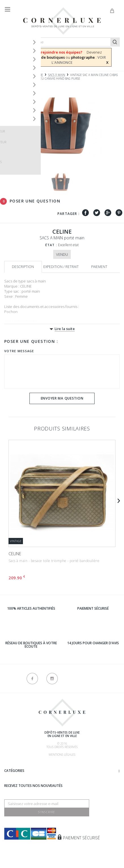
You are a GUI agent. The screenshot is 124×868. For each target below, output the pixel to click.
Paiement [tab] (99, 267)
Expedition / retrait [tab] (61, 267)
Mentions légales (62, 755)
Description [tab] (23, 267)
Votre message (19, 351)
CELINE (15, 554)
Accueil (10, 75)
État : (51, 245)
